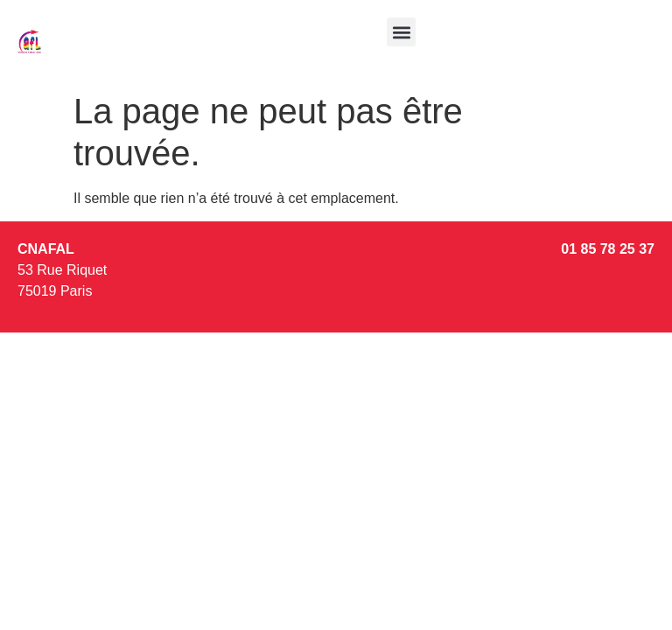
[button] (401, 32)
